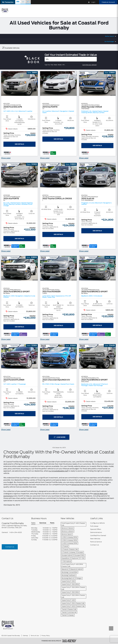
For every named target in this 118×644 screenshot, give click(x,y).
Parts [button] (52, 523)
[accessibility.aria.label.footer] (69, 641)
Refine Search (110, 36)
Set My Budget (109, 42)
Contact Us (10, 547)
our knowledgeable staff (59, 471)
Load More (60, 437)
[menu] (113, 11)
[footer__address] (15, 527)
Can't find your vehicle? (90, 65)
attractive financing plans (82, 485)
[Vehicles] (71, 59)
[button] (8, 2)
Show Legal (6, 158)
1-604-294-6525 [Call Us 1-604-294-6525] (15, 532)
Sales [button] (33, 523)
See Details (19, 144)
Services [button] (43, 523)
